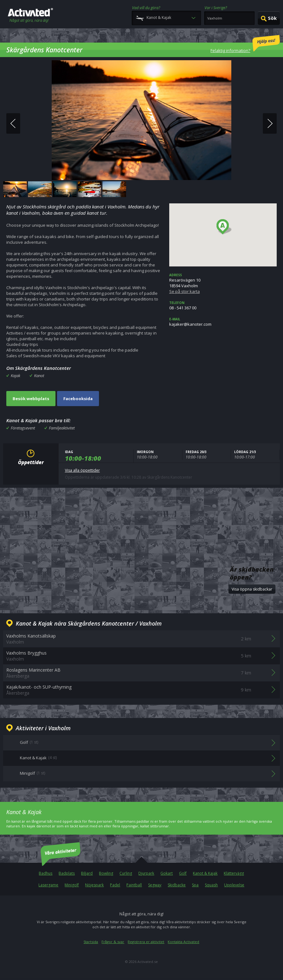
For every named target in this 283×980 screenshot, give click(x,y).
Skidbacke (177, 885)
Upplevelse (234, 885)
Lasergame (48, 885)
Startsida (91, 942)
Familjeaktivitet (62, 428)
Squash (211, 885)
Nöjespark (94, 885)
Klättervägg (234, 873)
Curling (126, 873)
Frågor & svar (113, 942)
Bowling (106, 873)
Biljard (87, 873)
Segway (155, 885)
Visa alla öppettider (82, 470)
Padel (115, 885)
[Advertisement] (141, 515)
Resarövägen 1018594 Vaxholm (223, 283)
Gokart (167, 873)
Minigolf (72, 885)
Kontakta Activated (183, 942)
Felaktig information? (245, 44)
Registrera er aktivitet (146, 942)
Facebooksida (78, 399)
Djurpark (146, 873)
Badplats (67, 873)
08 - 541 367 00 (223, 306)
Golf (183, 873)
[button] (224, 227)
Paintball (134, 885)
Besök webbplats (31, 399)
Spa (195, 885)
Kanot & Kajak (205, 873)
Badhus (46, 873)
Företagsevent (23, 428)
